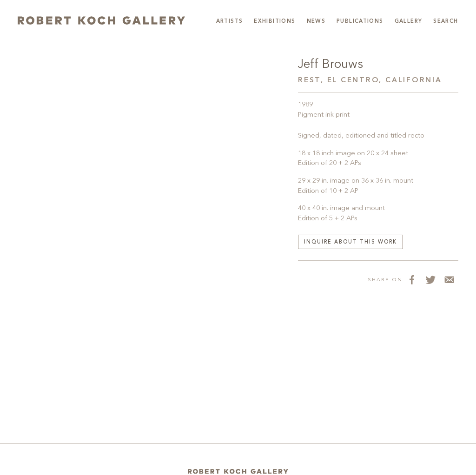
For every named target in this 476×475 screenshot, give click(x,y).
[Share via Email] (449, 279)
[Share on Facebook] (412, 279)
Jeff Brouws (330, 65)
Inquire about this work (350, 242)
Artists (230, 21)
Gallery (409, 21)
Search (446, 21)
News (316, 21)
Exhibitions (274, 21)
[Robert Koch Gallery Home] (101, 20)
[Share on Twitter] (430, 279)
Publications (360, 21)
